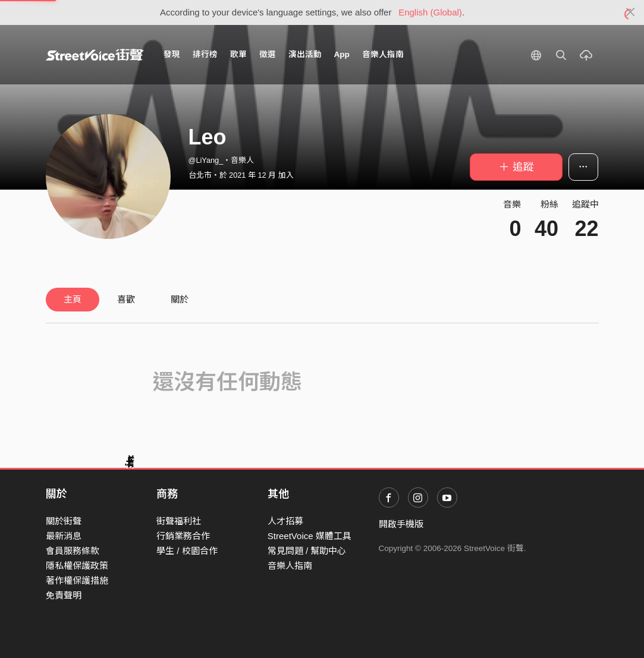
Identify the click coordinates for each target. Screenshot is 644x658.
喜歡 (126, 299)
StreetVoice (95, 55)
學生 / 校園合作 (187, 551)
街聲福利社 (179, 521)
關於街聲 (64, 521)
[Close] (631, 12)
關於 (180, 299)
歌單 (238, 54)
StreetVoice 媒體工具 (310, 536)
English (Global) (430, 12)
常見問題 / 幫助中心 (307, 551)
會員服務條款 (73, 551)
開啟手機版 (401, 524)
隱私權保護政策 (77, 566)
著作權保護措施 (77, 580)
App (342, 54)
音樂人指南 (383, 54)
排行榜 (205, 54)
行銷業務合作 (183, 536)
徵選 (268, 54)
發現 (172, 54)
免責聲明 (64, 595)
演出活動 (305, 54)
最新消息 (64, 536)
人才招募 (285, 521)
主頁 (73, 299)
